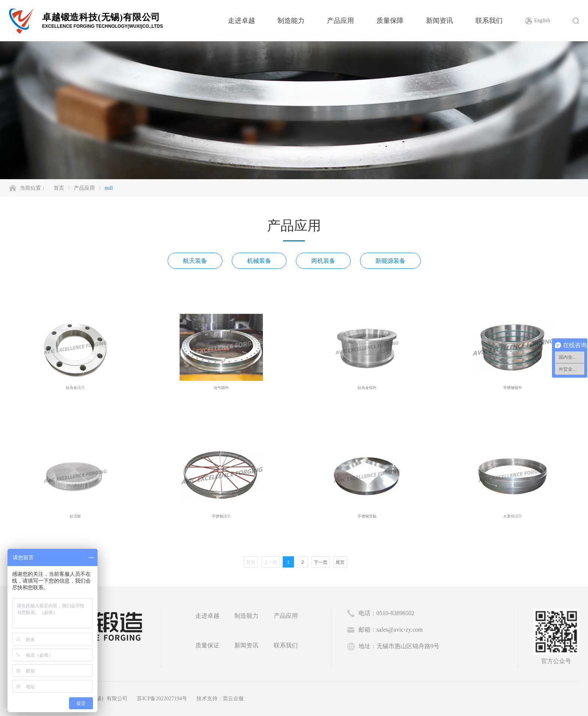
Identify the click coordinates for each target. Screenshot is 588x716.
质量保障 (390, 21)
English (542, 20)
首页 (59, 188)
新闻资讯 (439, 21)
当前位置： (33, 188)
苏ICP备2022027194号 (162, 699)
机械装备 (259, 261)
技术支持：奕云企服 (220, 699)
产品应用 (340, 21)
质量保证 (207, 645)
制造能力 (291, 21)
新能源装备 (390, 261)
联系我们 (489, 21)
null (109, 188)
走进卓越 (241, 21)
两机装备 (323, 261)
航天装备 (195, 261)
